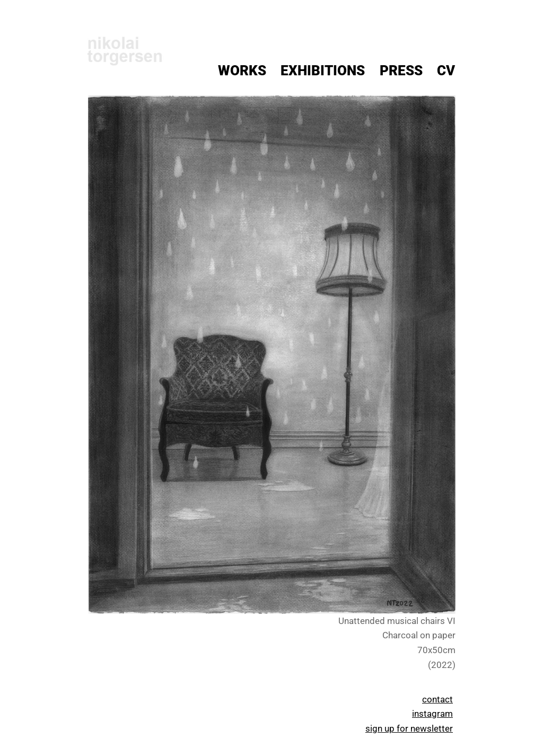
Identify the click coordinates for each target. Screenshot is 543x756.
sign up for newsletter (409, 728)
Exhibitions (323, 71)
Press (401, 71)
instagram (432, 714)
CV (446, 71)
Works (242, 71)
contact (437, 699)
